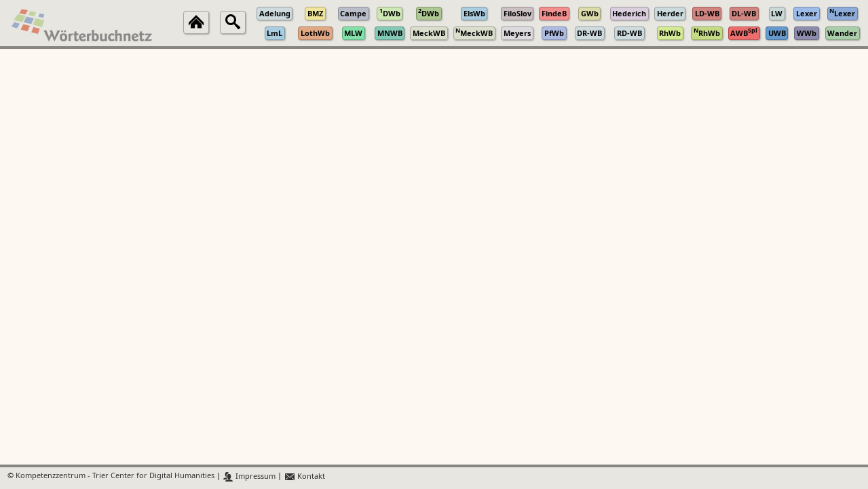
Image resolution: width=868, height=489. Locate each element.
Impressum (249, 476)
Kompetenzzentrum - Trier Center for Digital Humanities (115, 476)
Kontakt (304, 476)
